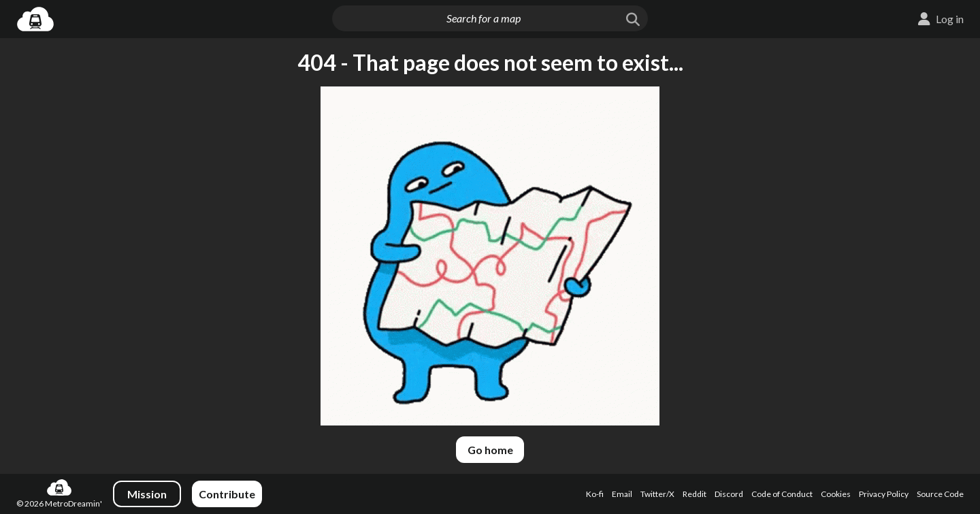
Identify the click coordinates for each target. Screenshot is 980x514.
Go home (490, 450)
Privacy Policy (884, 494)
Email (622, 494)
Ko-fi (595, 494)
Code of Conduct (782, 494)
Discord (729, 494)
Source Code (940, 494)
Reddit (695, 494)
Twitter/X (657, 494)
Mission (147, 494)
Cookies (836, 494)
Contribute (227, 494)
